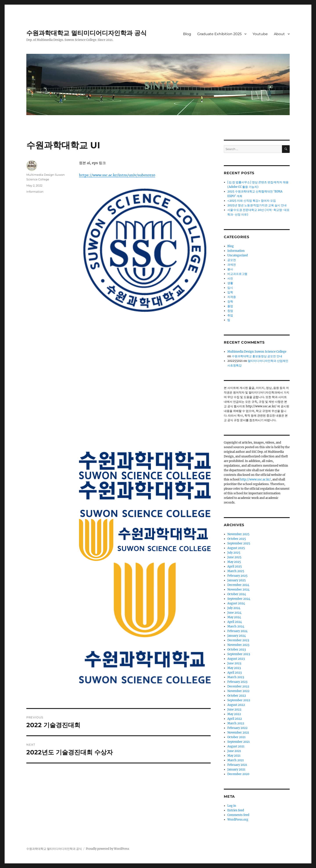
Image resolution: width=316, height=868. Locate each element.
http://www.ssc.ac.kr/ (255, 479)
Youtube (260, 34)
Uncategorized (238, 255)
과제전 (232, 265)
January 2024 (237, 636)
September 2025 (239, 543)
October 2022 (237, 696)
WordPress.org (238, 820)
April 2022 (235, 719)
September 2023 (239, 654)
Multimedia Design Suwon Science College (257, 352)
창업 (230, 311)
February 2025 (237, 576)
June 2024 (234, 613)
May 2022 (234, 714)
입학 (230, 292)
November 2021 (238, 733)
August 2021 (236, 746)
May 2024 (234, 617)
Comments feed (238, 815)
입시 (230, 288)
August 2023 (236, 659)
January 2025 (237, 580)
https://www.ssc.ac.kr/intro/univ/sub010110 (117, 175)
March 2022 (236, 723)
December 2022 (238, 686)
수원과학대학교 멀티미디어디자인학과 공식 (86, 33)
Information (35, 192)
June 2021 (234, 751)
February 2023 (237, 682)
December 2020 (238, 774)
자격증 (232, 297)
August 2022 (236, 705)
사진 (230, 278)
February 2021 (237, 765)
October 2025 (237, 539)
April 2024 (235, 622)
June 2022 (234, 709)
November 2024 (238, 590)
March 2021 (236, 760)
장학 (230, 302)
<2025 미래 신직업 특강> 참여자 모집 (252, 201)
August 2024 (236, 603)
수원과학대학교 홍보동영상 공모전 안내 (257, 356)
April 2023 (234, 673)
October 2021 (236, 737)
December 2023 (238, 640)
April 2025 (235, 566)
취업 (230, 315)
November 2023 (238, 645)
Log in (232, 806)
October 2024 (237, 594)
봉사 (230, 269)
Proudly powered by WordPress (108, 849)
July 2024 (234, 608)
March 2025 (236, 571)
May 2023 (234, 668)
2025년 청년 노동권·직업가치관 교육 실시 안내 (257, 205)
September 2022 (239, 700)
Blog (187, 34)
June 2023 (234, 663)
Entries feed (236, 810)
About (279, 34)
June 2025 (234, 557)
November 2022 (238, 691)
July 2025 (234, 553)
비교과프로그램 (237, 274)
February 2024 (237, 631)
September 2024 (239, 599)
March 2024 (236, 626)
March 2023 (236, 677)
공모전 (232, 260)
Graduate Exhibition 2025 (219, 34)
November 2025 (238, 534)
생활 (230, 283)
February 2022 (237, 728)
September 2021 (239, 742)
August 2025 (236, 548)
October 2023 (237, 650)
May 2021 (234, 756)
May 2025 (234, 562)
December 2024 (238, 585)
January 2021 (236, 769)
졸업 (230, 306)
